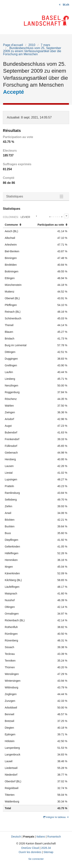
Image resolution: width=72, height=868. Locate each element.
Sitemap (48, 852)
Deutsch (16, 837)
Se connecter (36, 859)
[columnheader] (17, 225)
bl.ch (66, 5)
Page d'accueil (13, 45)
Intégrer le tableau (56, 817)
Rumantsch (54, 837)
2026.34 (46, 848)
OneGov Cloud (30, 848)
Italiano (41, 837)
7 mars (45, 45)
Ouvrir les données (30, 852)
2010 (32, 45)
